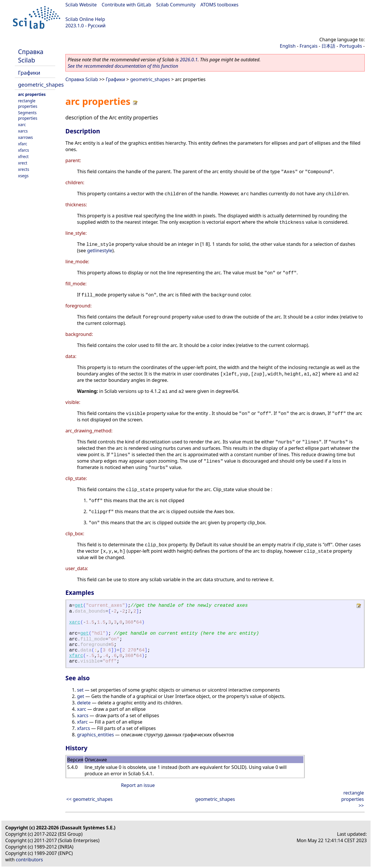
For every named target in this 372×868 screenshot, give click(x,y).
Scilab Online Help (85, 19)
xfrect (23, 156)
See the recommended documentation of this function (123, 66)
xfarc (23, 144)
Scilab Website (81, 5)
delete (84, 703)
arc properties (32, 94)
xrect (23, 163)
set (80, 690)
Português (351, 46)
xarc (22, 125)
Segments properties (28, 115)
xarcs (23, 131)
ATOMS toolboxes (220, 5)
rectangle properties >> (353, 799)
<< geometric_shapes (89, 799)
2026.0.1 (189, 60)
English (288, 46)
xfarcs (24, 150)
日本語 (328, 46)
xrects (24, 169)
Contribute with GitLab (126, 5)
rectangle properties (28, 103)
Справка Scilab (31, 56)
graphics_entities (95, 735)
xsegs (23, 176)
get (79, 606)
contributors (29, 860)
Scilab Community (176, 5)
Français (309, 46)
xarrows (25, 137)
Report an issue (138, 785)
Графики (29, 73)
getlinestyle (100, 250)
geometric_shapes (41, 84)
